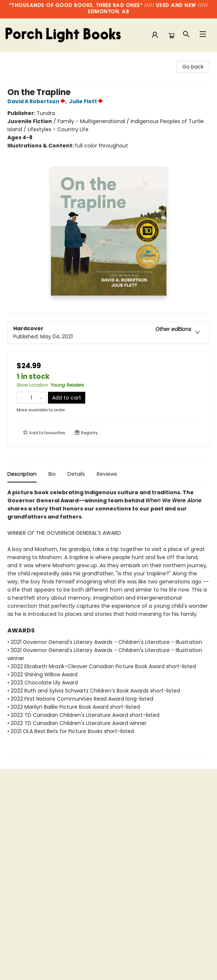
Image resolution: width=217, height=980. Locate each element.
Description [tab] (22, 474)
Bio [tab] (52, 474)
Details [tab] (76, 474)
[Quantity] (31, 398)
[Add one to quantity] (41, 398)
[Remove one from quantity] (22, 398)
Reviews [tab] (107, 474)
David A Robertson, (38, 101)
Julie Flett (87, 101)
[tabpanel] (108, 620)
